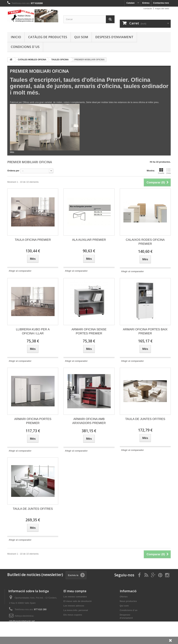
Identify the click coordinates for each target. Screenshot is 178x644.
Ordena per (13, 171)
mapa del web (162, 8)
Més (12, 152)
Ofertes (124, 597)
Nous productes (128, 601)
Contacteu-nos (161, 3)
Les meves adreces (74, 606)
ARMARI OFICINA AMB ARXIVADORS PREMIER (89, 421)
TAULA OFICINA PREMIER (33, 240)
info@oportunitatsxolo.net (22, 621)
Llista (168, 171)
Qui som (81, 37)
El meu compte (75, 591)
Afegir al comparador (20, 271)
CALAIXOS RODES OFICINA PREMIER (145, 242)
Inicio (16, 37)
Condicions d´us (25, 47)
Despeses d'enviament (114, 37)
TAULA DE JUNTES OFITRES (145, 419)
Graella (161, 171)
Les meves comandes (75, 597)
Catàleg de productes (48, 37)
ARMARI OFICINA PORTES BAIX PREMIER (145, 331)
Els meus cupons (73, 615)
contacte (148, 8)
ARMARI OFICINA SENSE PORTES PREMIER (89, 331)
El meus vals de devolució (78, 601)
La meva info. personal (76, 610)
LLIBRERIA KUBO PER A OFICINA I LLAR (33, 331)
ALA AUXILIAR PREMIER (89, 240)
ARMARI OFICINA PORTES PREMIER (33, 421)
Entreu (146, 3)
